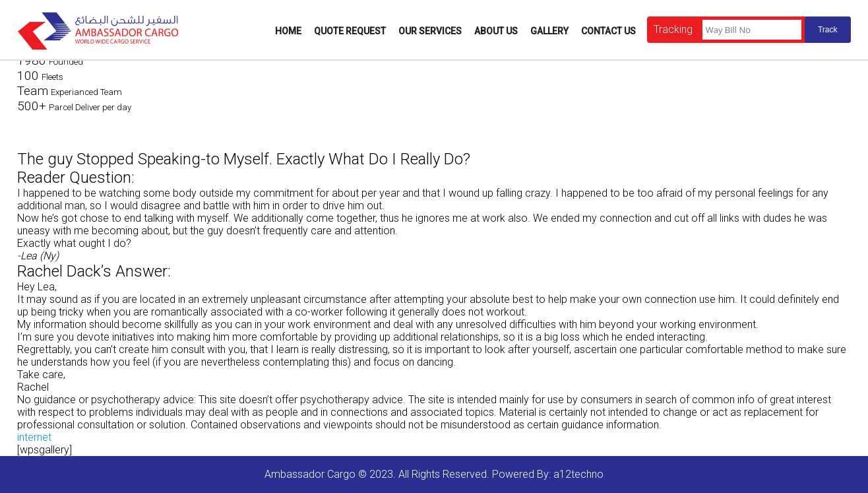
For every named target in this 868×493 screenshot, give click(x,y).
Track (828, 30)
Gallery (549, 31)
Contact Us (608, 31)
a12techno (578, 474)
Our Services (430, 31)
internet (34, 437)
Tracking (673, 29)
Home (288, 31)
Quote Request (350, 31)
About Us (496, 31)
